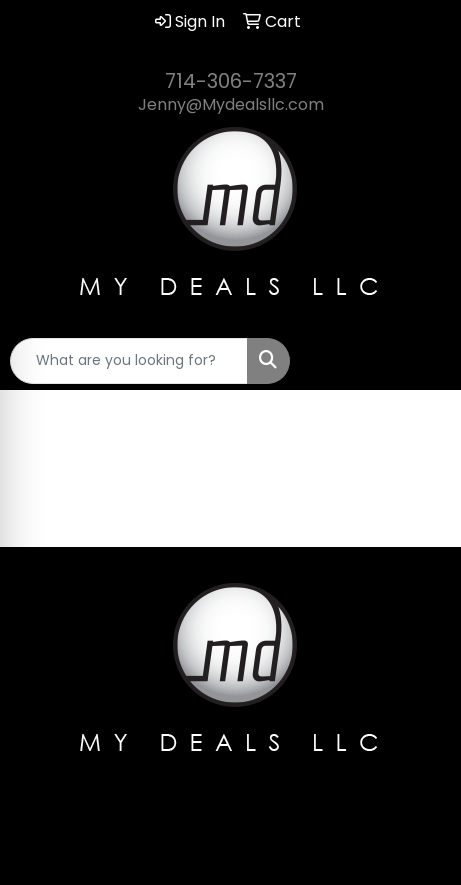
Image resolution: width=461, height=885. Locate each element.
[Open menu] (421, 361)
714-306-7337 (231, 81)
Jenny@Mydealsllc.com (231, 104)
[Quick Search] (129, 361)
